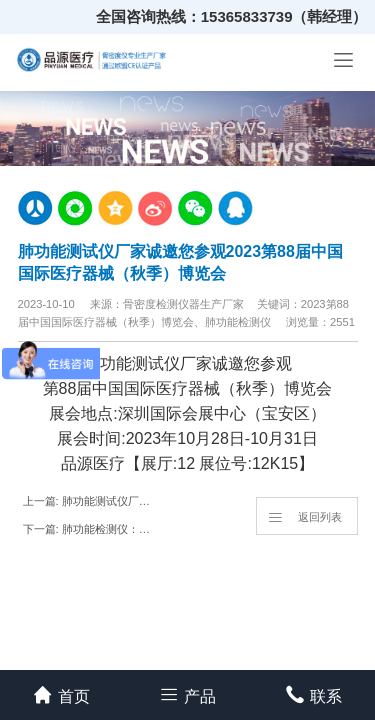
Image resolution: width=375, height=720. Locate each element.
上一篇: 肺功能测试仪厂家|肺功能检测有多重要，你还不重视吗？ (92, 501)
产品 (187, 694)
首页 (61, 694)
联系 (313, 694)
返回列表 (304, 516)
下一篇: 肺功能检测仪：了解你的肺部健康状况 (92, 529)
